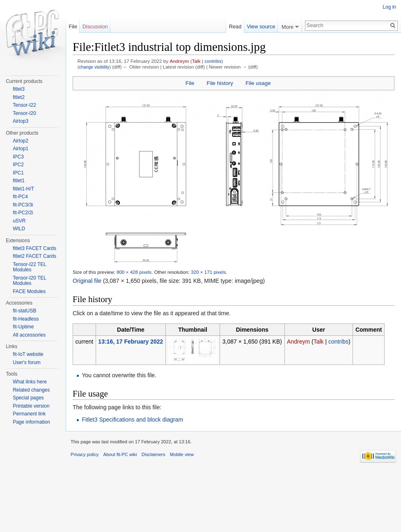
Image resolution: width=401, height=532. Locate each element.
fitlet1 (19, 181)
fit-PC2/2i (23, 213)
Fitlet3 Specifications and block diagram (132, 420)
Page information (31, 422)
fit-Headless (26, 319)
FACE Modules (29, 291)
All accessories (29, 335)
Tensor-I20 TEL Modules (29, 281)
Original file (87, 281)
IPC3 (18, 157)
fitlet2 (19, 97)
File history (220, 83)
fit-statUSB (24, 311)
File (190, 83)
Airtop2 (21, 141)
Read (235, 26)
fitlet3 (19, 89)
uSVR (19, 221)
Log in (389, 7)
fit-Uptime (23, 327)
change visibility (94, 67)
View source (261, 26)
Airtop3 (21, 121)
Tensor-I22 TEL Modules (29, 267)
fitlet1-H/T (23, 189)
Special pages (28, 398)
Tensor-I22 (24, 105)
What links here (30, 382)
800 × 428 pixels (134, 272)
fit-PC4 (20, 197)
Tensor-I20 (24, 113)
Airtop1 (21, 149)
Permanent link (29, 414)
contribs (213, 61)
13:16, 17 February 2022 (131, 342)
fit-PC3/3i (23, 205)
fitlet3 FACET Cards (34, 248)
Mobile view (182, 454)
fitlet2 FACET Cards (34, 256)
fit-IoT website (28, 354)
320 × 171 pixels (208, 272)
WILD (19, 229)
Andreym (179, 61)
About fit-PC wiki (120, 454)
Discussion (95, 26)
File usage (258, 83)
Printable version (31, 406)
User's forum (27, 362)
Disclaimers (154, 454)
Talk (196, 61)
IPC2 (18, 165)
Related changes (31, 390)
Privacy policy (85, 454)
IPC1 (18, 173)
